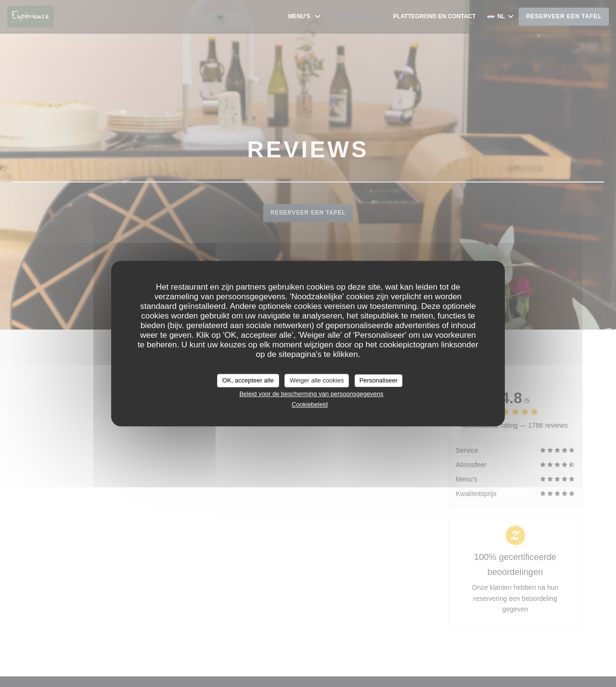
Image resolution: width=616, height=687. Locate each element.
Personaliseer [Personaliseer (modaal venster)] (379, 380)
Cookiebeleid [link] (310, 404)
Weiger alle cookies (317, 380)
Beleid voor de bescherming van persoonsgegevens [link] (311, 394)
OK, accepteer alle (248, 380)
